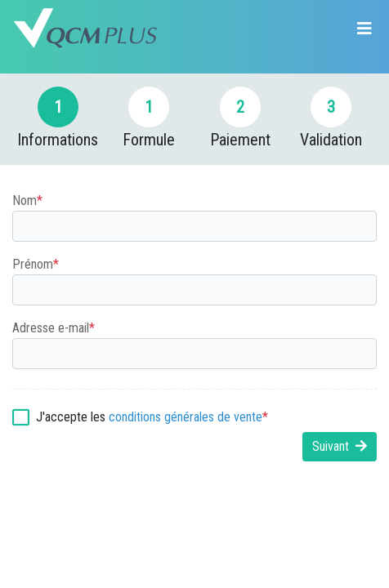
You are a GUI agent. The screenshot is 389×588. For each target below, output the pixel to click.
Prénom (36, 265)
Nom (27, 201)
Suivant (340, 446)
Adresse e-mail (54, 328)
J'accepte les (152, 417)
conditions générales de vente (186, 417)
